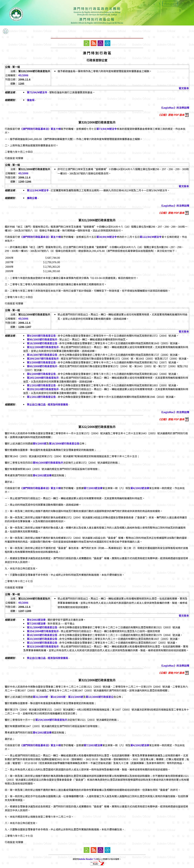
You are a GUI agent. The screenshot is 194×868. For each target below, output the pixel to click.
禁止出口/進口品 (36, 404)
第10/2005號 (58, 697)
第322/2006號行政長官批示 (43, 347)
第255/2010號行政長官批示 (43, 389)
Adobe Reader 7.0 (88, 859)
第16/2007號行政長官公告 (42, 355)
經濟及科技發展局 (58, 404)
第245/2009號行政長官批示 (43, 378)
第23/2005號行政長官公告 (42, 639)
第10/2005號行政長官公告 (42, 635)
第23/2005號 (76, 697)
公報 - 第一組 (12, 67)
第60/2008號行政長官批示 (42, 366)
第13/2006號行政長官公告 (42, 643)
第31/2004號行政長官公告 (42, 627)
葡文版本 (184, 88)
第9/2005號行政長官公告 (41, 336)
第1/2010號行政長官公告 (41, 385)
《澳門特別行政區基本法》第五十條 (40, 129)
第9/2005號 (40, 443)
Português (170, 4)
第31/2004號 (40, 697)
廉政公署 (32, 198)
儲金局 (31, 100)
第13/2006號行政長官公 (100, 697)
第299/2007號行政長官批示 (43, 358)
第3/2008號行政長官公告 (41, 362)
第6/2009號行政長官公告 (41, 374)
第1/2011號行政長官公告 (41, 397)
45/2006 (23, 75)
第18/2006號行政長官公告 (42, 343)
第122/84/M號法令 (38, 190)
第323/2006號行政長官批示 (43, 646)
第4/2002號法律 (42, 475)
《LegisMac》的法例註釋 (175, 108)
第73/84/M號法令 (37, 92)
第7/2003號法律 (93, 488)
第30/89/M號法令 (107, 237)
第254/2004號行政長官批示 (43, 631)
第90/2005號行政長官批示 (42, 339)
